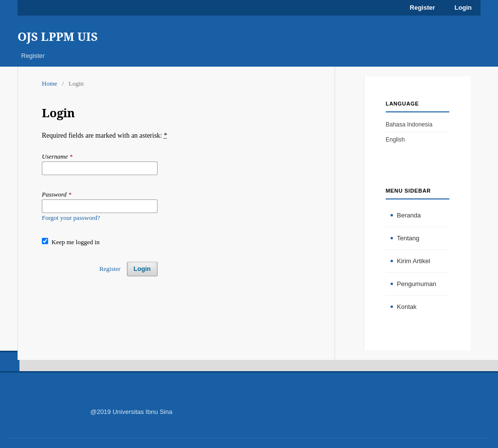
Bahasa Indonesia (409, 125)
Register (33, 56)
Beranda (409, 215)
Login (463, 8)
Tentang (408, 238)
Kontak (407, 307)
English (395, 140)
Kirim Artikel (414, 261)
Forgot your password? (71, 218)
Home (50, 83)
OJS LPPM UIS (58, 36)
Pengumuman (417, 284)
